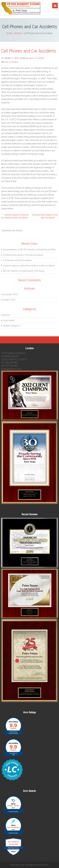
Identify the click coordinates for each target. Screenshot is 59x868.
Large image (9, 320)
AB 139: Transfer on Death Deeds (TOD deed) (24, 271)
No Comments (12, 62)
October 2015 (9, 300)
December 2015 (10, 294)
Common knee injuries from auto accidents (45, 216)
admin (31, 58)
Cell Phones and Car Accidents (29, 51)
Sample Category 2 (12, 326)
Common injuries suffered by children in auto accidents (15, 216)
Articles (18, 33)
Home (9, 33)
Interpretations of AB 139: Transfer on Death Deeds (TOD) (29, 250)
